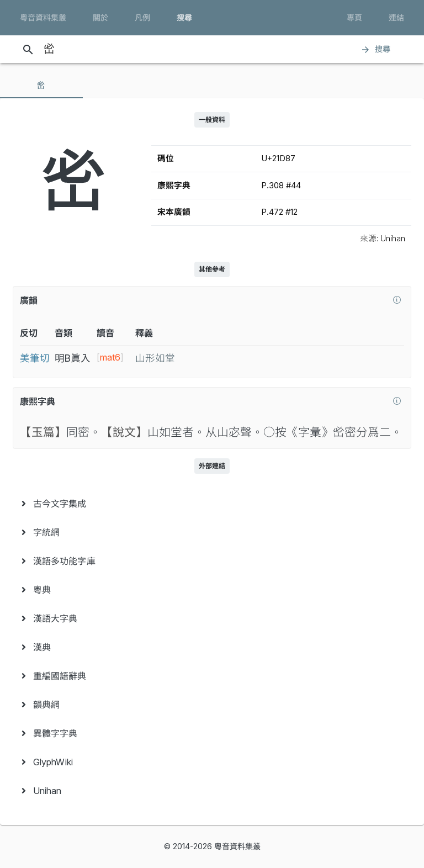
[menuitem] (212, 504)
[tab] (41, 85)
